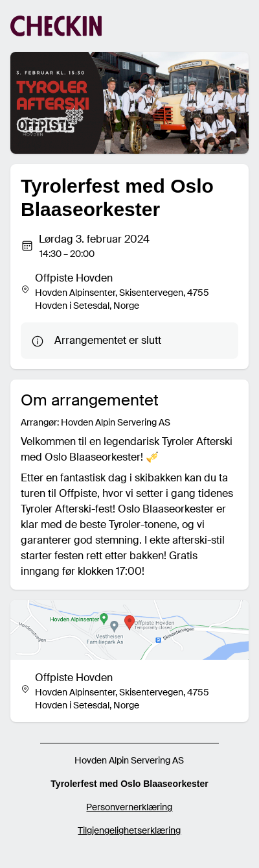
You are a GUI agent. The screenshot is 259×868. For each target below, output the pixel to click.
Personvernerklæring (129, 807)
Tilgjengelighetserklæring (129, 830)
